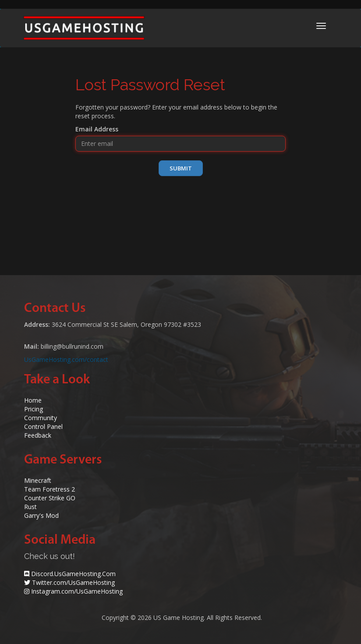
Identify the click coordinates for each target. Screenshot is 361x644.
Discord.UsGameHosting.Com (73, 574)
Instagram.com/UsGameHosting (77, 591)
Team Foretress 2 (50, 489)
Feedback (38, 435)
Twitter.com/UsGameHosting (73, 582)
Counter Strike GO (50, 498)
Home (33, 400)
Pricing (34, 409)
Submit (181, 168)
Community (41, 418)
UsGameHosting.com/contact (66, 359)
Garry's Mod (41, 515)
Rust (30, 507)
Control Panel (43, 426)
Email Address (97, 129)
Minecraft (38, 480)
